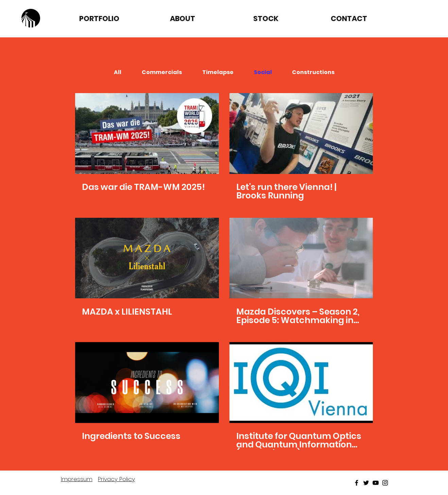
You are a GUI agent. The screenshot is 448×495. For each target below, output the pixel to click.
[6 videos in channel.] (224, 271)
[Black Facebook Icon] (357, 483)
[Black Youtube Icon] (376, 483)
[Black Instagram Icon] (385, 483)
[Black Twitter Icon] (366, 483)
